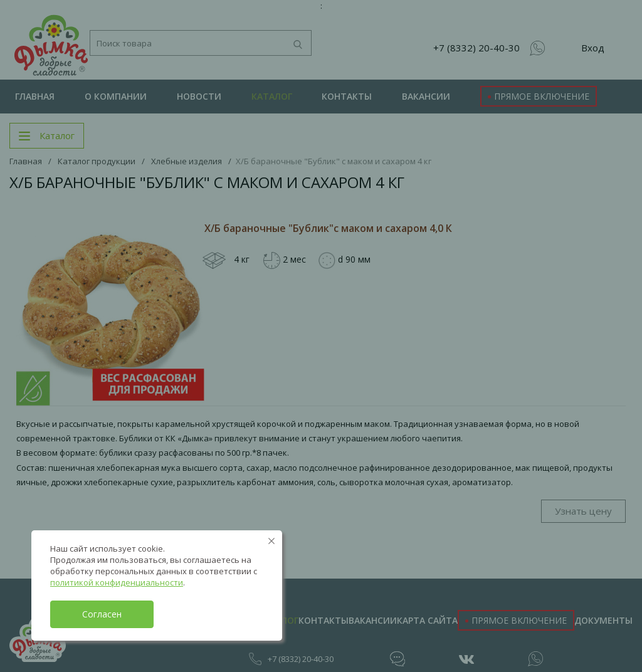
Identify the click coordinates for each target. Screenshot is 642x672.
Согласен (102, 614)
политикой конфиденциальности (117, 582)
